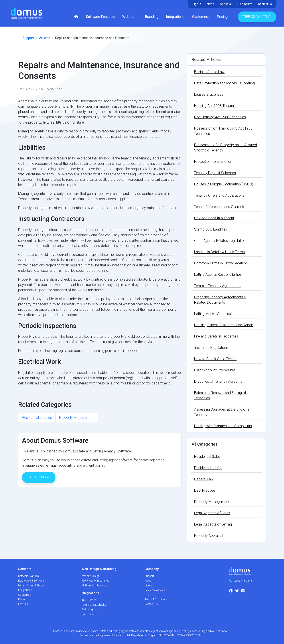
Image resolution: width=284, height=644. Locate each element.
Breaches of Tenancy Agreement (220, 381)
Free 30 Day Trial (257, 17)
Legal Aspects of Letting (213, 524)
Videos (149, 586)
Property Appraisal (209, 536)
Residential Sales (207, 457)
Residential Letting (208, 468)
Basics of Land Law (209, 72)
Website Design (91, 576)
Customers (201, 17)
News (210, 4)
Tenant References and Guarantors (221, 207)
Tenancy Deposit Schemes (215, 173)
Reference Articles (155, 590)
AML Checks (89, 600)
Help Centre (245, 4)
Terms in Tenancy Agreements (218, 286)
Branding (152, 17)
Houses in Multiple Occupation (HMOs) (224, 184)
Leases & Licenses (209, 94)
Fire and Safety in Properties (216, 336)
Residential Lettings (37, 418)
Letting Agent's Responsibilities (218, 274)
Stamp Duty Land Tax (211, 229)
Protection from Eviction (213, 162)
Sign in (197, 4)
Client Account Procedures (215, 370)
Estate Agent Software (31, 581)
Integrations (175, 17)
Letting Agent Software (31, 586)
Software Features (100, 17)
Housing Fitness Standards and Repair (224, 325)
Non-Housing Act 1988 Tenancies (220, 117)
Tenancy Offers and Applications (219, 195)
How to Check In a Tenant (214, 218)
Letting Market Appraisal (213, 314)
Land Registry (90, 614)
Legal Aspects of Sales (212, 513)
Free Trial (23, 604)
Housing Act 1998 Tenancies (216, 106)
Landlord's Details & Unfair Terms (219, 252)
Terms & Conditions (156, 599)
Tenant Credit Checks (94, 605)
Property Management (77, 418)
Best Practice (205, 490)
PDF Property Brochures (95, 581)
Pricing (222, 17)
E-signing (87, 609)
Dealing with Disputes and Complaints (223, 426)
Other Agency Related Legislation (220, 241)
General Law (204, 479)
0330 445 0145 (243, 581)
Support (28, 38)
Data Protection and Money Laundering (224, 83)
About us (226, 4)
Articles (45, 38)
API (147, 595)
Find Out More (39, 477)
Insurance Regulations (211, 348)
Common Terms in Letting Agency (220, 263)
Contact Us (151, 604)
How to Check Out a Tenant (215, 359)
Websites (130, 17)
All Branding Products (94, 586)
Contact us (265, 4)
